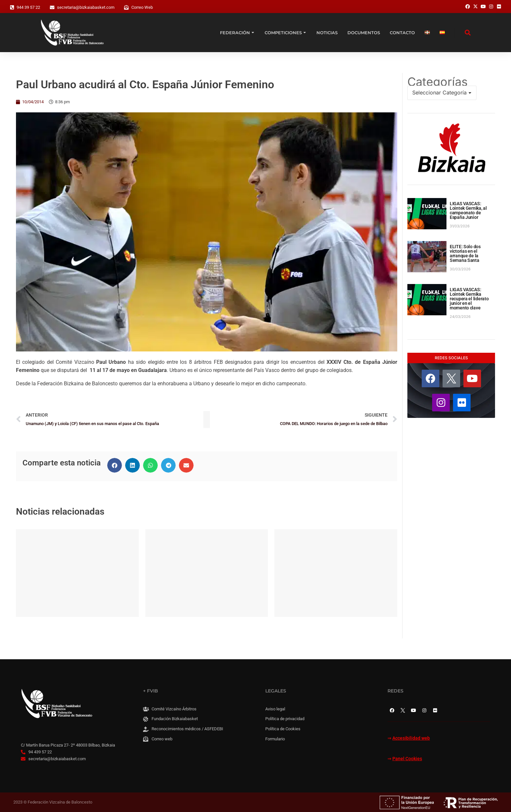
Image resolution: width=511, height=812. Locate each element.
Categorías (438, 82)
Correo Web (142, 7)
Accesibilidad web (411, 738)
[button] (115, 465)
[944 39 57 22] (12, 7)
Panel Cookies (407, 759)
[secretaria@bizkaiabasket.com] (52, 7)
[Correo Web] (126, 7)
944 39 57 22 (28, 7)
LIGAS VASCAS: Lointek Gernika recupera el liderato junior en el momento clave (469, 299)
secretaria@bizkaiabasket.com (86, 7)
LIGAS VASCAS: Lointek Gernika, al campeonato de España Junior (468, 210)
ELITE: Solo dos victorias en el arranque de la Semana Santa (465, 253)
